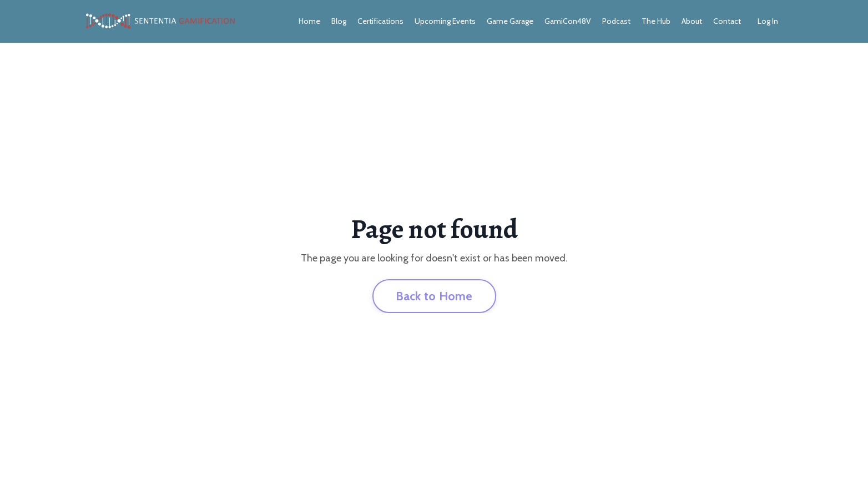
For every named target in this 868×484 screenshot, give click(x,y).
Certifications (380, 21)
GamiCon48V (568, 21)
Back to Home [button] (434, 296)
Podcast (616, 21)
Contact (727, 21)
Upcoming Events (445, 21)
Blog (339, 21)
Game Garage (510, 21)
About (692, 21)
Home (309, 21)
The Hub (656, 21)
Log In (768, 21)
